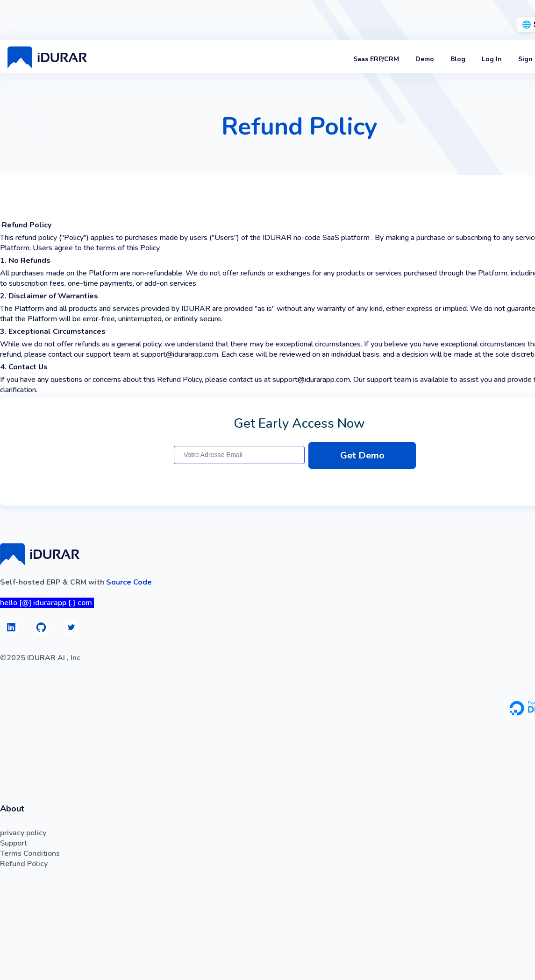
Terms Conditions (30, 853)
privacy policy (23, 833)
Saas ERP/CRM (376, 59)
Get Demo (362, 455)
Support (14, 843)
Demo (425, 59)
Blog (458, 59)
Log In (492, 59)
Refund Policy (24, 864)
